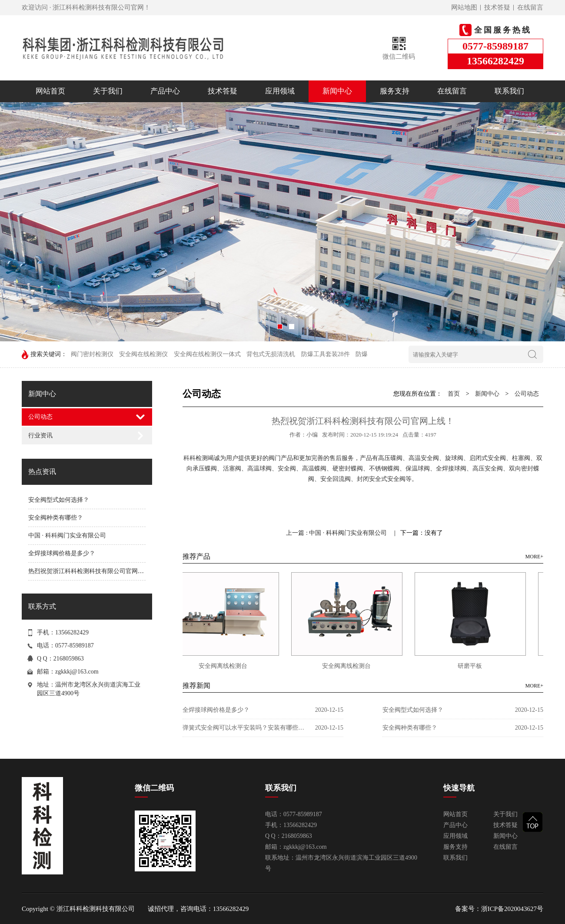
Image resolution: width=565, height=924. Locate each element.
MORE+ (534, 557)
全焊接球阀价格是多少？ (62, 553)
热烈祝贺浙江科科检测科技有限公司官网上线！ (92, 571)
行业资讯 (40, 435)
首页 (454, 394)
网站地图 (464, 7)
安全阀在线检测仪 (143, 354)
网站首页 (50, 91)
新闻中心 (337, 91)
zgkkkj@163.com (77, 672)
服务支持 (395, 91)
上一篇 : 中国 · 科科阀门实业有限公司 (337, 533)
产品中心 (165, 91)
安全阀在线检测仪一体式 (207, 354)
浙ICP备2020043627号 (512, 909)
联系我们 (509, 91)
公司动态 (40, 417)
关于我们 (108, 91)
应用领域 (280, 91)
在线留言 (530, 7)
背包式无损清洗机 (271, 354)
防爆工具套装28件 (326, 354)
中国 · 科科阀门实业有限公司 (67, 535)
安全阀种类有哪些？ (56, 518)
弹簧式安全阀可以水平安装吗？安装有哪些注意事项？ (243, 728)
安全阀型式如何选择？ (59, 500)
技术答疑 (497, 7)
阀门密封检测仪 (92, 354)
